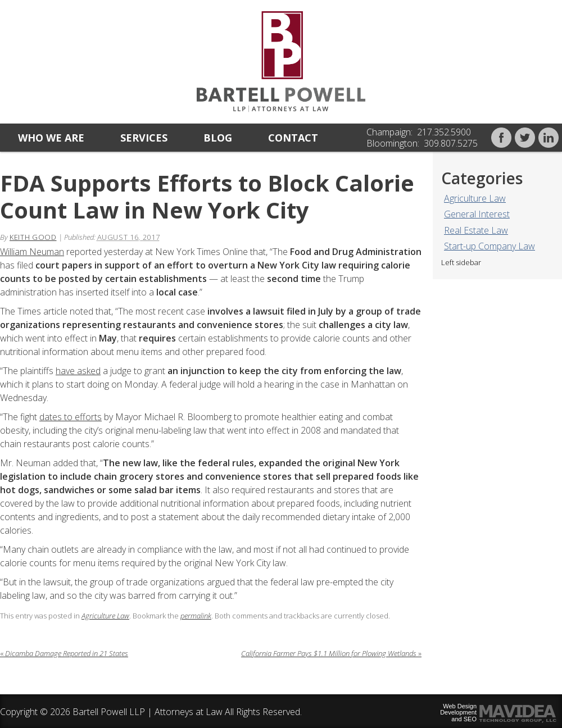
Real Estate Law (476, 230)
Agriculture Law (475, 198)
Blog (218, 138)
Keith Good (33, 237)
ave (68, 371)
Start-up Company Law (490, 246)
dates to (57, 417)
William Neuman (32, 252)
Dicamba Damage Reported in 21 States (64, 653)
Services (144, 138)
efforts (88, 417)
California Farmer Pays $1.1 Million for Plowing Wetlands (331, 653)
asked (88, 371)
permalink (196, 616)
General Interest (477, 214)
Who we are (51, 138)
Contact (293, 138)
